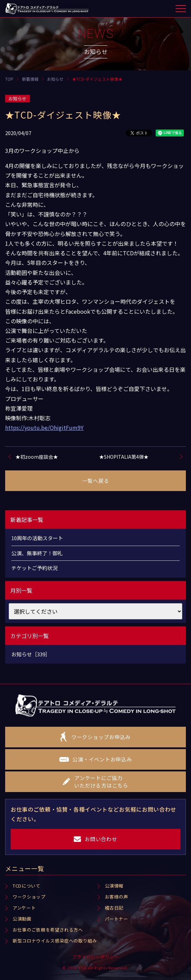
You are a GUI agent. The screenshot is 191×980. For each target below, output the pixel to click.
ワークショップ (29, 897)
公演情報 (114, 886)
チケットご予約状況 (34, 568)
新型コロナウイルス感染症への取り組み (55, 941)
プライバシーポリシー (95, 957)
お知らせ (17, 98)
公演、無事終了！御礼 (37, 553)
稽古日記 (114, 908)
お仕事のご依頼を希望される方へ (48, 930)
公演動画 (22, 919)
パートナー (117, 919)
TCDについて (27, 886)
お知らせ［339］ (31, 654)
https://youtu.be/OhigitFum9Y (44, 427)
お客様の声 (117, 897)
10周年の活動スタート (37, 538)
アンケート (24, 908)
